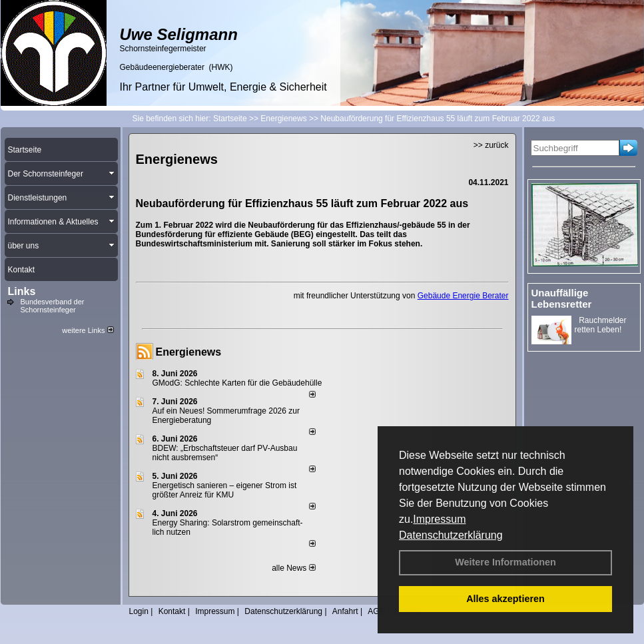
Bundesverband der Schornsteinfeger (53, 306)
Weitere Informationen (505, 562)
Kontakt (172, 611)
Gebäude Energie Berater (463, 296)
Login (139, 611)
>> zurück (491, 145)
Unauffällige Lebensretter (562, 298)
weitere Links (88, 330)
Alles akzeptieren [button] (505, 599)
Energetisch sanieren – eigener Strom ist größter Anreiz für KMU (225, 490)
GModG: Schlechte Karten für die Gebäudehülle (237, 383)
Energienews (189, 352)
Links (22, 291)
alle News (293, 568)
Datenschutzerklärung (451, 535)
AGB (376, 611)
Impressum (439, 519)
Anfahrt (345, 611)
